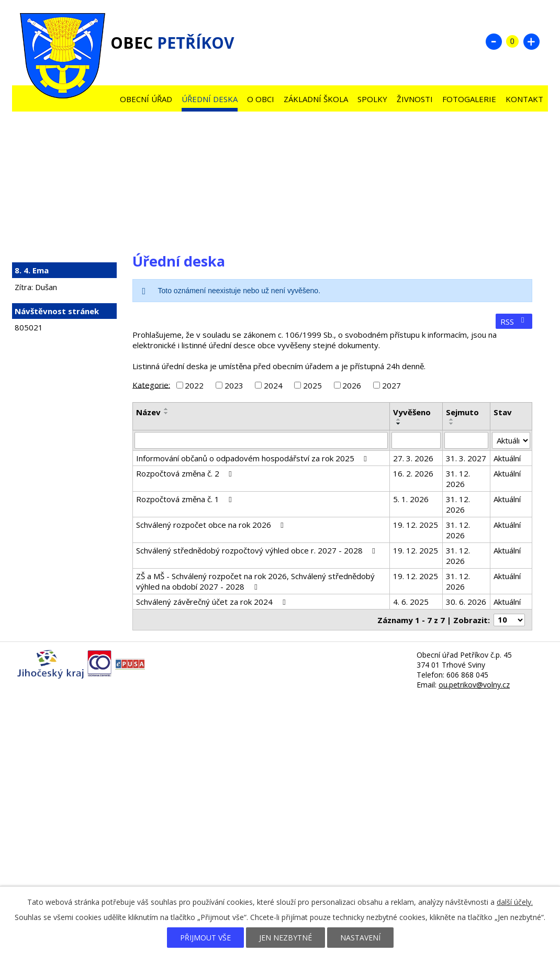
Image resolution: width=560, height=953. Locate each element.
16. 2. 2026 (413, 473)
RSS (514, 322)
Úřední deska (210, 99)
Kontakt (524, 99)
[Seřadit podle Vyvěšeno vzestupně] (399, 419)
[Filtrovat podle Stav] (511, 440)
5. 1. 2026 (411, 499)
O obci (261, 99)
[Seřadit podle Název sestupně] (166, 413)
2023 (234, 385)
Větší (531, 41)
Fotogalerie (469, 99)
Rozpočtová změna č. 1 (186, 499)
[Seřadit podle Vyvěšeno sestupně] (399, 424)
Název (148, 412)
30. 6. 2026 (466, 602)
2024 (273, 385)
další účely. (515, 902)
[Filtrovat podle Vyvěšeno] (416, 440)
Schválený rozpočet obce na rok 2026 (211, 525)
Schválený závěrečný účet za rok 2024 (212, 602)
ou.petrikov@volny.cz (474, 685)
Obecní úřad (146, 99)
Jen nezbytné (285, 938)
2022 (194, 385)
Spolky (372, 99)
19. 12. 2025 (416, 525)
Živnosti (415, 99)
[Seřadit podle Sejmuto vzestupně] (452, 419)
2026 (352, 385)
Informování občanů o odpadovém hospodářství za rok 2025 (253, 458)
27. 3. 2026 (413, 458)
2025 (312, 385)
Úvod (105, 97)
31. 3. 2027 (466, 458)
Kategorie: (151, 384)
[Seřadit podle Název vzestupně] (166, 409)
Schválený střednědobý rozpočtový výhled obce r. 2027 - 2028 (257, 550)
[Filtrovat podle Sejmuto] (466, 440)
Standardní (512, 41)
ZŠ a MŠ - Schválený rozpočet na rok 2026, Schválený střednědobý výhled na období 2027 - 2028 (255, 581)
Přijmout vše (205, 938)
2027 (391, 385)
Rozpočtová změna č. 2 (186, 473)
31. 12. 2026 (458, 479)
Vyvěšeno (412, 412)
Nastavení (360, 938)
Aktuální (507, 458)
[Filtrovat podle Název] (261, 440)
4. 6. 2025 (411, 602)
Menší (494, 41)
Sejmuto (462, 412)
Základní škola (316, 99)
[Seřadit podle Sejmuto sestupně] (452, 424)
